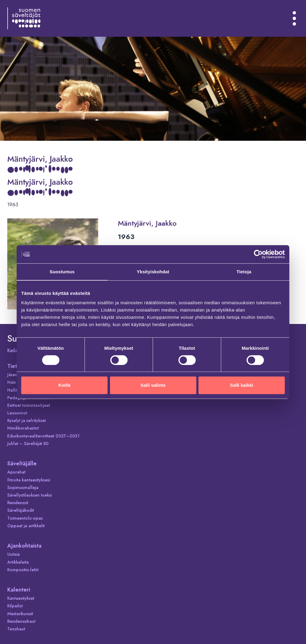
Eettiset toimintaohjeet (29, 405)
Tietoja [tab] (244, 272)
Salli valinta (153, 385)
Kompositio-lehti (23, 570)
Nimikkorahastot (23, 428)
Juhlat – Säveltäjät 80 (28, 443)
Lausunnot (17, 413)
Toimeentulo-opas (25, 518)
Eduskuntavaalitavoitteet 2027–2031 (43, 436)
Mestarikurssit (20, 614)
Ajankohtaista (24, 546)
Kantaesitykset (21, 598)
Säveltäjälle (22, 464)
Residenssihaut (21, 621)
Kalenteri (19, 590)
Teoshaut (16, 629)
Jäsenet (14, 375)
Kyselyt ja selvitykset (27, 420)
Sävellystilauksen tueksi (30, 495)
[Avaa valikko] (294, 18)
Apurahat (16, 472)
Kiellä (64, 385)
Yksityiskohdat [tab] (153, 272)
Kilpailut (15, 606)
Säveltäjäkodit (21, 510)
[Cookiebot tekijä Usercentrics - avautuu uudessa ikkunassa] (258, 254)
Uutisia (13, 554)
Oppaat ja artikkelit (26, 526)
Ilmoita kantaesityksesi (29, 480)
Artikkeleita (18, 562)
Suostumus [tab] (62, 272)
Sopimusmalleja (23, 487)
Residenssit (18, 503)
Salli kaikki (242, 385)
